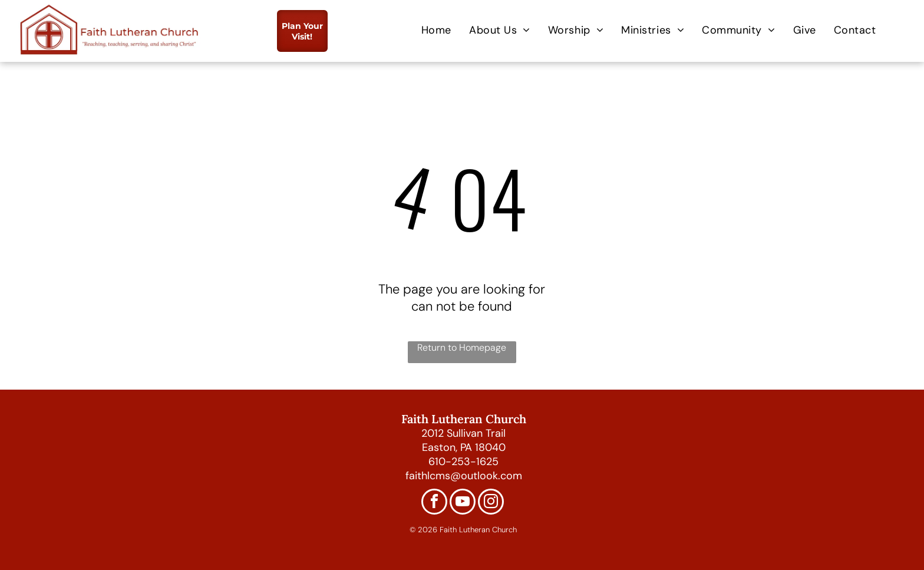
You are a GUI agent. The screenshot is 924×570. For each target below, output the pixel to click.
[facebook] (434, 503)
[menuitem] (436, 30)
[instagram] (491, 503)
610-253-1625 (463, 462)
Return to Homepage (462, 347)
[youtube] (463, 503)
